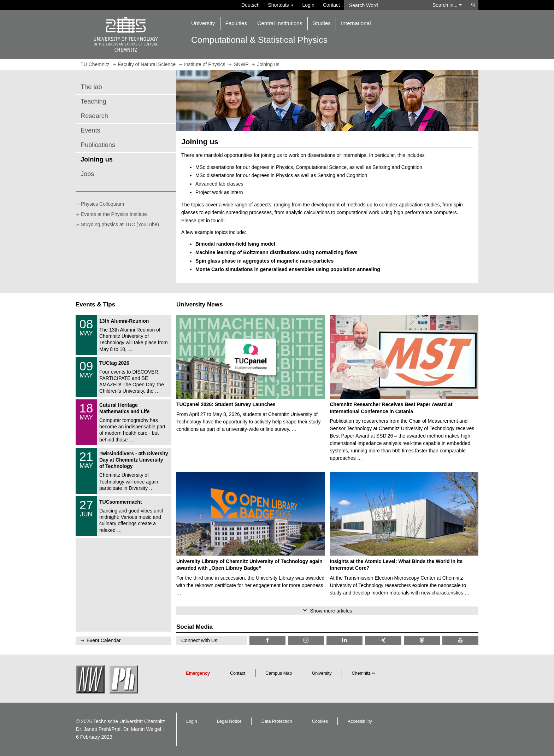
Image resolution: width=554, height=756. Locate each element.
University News (199, 304)
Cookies (320, 721)
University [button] (203, 23)
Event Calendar (104, 640)
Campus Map (279, 673)
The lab (91, 87)
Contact (331, 5)
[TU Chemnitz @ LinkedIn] (344, 640)
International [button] (356, 23)
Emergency (198, 673)
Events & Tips (95, 304)
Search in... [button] (447, 5)
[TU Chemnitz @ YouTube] (460, 640)
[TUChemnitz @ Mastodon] (422, 640)
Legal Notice (229, 721)
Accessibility (360, 721)
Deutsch (250, 5)
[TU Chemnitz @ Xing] (383, 640)
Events (90, 130)
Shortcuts (281, 5)
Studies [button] (322, 23)
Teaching (93, 101)
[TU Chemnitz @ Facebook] (267, 640)
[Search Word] (385, 5)
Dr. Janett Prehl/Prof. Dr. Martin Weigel (119, 729)
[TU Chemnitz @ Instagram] (306, 640)
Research (94, 116)
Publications (98, 145)
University (322, 673)
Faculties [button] (236, 23)
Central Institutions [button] (280, 23)
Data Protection (277, 721)
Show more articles (331, 611)
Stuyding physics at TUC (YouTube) (120, 224)
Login (308, 5)
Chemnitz (361, 673)
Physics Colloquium (102, 204)
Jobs (87, 174)
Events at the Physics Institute (114, 214)
